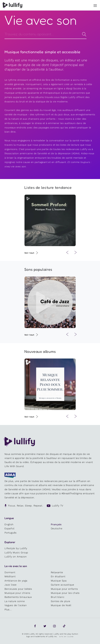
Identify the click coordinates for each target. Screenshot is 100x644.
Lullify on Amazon (16, 557)
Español (9, 528)
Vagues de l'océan (16, 605)
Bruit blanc (58, 597)
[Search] (45, 34)
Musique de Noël (61, 605)
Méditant (10, 576)
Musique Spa (59, 581)
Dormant (10, 572)
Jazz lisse (11, 585)
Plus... (8, 609)
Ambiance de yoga (16, 581)
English (9, 524)
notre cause (23, 162)
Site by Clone (67, 637)
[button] (95, 5)
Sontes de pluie (61, 601)
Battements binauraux (18, 597)
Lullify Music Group (16, 553)
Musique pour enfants (64, 589)
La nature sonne (15, 601)
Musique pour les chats (65, 593)
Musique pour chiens (17, 593)
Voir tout (29, 253)
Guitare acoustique (62, 585)
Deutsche (57, 528)
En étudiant (58, 576)
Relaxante (57, 572)
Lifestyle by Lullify (16, 548)
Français (56, 524)
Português (11, 533)
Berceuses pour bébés (18, 589)
